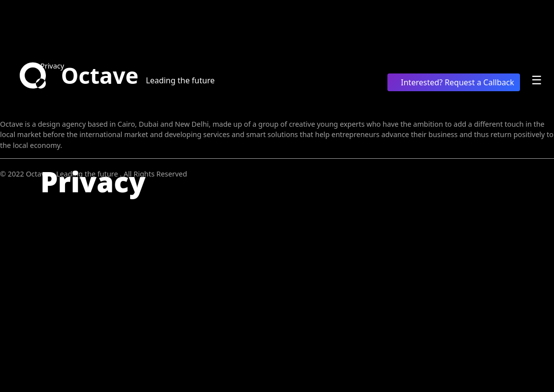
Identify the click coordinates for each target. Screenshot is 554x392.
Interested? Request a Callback (454, 82)
